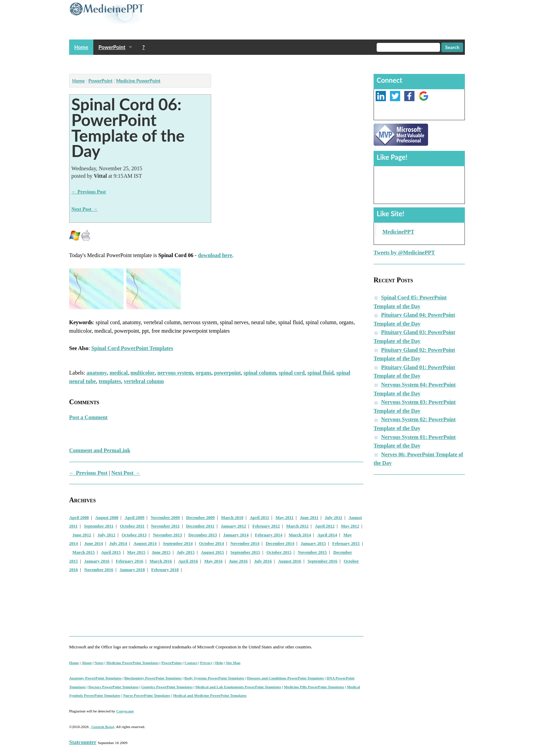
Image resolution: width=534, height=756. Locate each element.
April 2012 (325, 526)
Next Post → (85, 209)
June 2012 (82, 535)
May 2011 (285, 518)
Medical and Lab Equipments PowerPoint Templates (238, 687)
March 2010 (232, 518)
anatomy (97, 373)
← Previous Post (89, 192)
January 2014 (236, 535)
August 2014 (145, 544)
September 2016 (323, 561)
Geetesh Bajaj (103, 727)
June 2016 (238, 561)
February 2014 (269, 535)
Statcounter (83, 742)
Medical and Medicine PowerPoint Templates (210, 695)
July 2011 (333, 518)
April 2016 (188, 561)
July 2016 (263, 561)
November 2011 (165, 526)
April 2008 (79, 518)
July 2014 (118, 544)
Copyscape (125, 711)
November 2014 (245, 544)
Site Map (233, 663)
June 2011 (309, 518)
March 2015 (84, 552)
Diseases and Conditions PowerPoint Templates (285, 678)
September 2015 (245, 552)
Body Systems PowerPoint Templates (214, 678)
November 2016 (99, 570)
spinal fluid (321, 373)
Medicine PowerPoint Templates (132, 663)
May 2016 (214, 561)
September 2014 (178, 544)
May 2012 (350, 526)
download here (215, 255)
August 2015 (213, 552)
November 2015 (312, 552)
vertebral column (144, 381)
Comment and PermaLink (100, 450)
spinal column (260, 373)
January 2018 (132, 570)
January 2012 (233, 526)
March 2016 (161, 561)
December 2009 (201, 518)
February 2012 (266, 526)
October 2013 (134, 535)
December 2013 (203, 535)
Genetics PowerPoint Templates (167, 687)
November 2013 (167, 535)
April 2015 (111, 552)
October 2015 (279, 552)
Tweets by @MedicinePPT (404, 253)
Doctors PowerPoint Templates (114, 687)
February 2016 (130, 561)
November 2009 (165, 518)
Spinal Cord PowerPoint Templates (132, 348)
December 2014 (280, 544)
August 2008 (107, 518)
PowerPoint (112, 47)
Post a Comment (88, 417)
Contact (191, 663)
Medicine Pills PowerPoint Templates (314, 687)
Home (81, 47)
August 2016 (290, 561)
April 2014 (327, 535)
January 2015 (313, 544)
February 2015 (346, 544)
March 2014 (300, 535)
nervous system (175, 373)
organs (204, 373)
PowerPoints (172, 663)
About (87, 663)
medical (119, 373)
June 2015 (161, 552)
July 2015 (186, 552)
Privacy (207, 663)
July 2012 (106, 535)
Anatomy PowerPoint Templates (95, 678)
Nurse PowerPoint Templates (147, 695)
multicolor (143, 373)
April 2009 (135, 518)
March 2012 (297, 526)
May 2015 (136, 552)
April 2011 (259, 518)
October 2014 (211, 544)
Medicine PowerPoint (138, 81)
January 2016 (97, 561)
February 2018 (165, 570)
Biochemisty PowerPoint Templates (153, 678)
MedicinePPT (398, 232)
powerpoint (227, 373)
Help (219, 663)
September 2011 (99, 526)
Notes (99, 663)
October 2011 (132, 526)
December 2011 (200, 526)
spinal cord (292, 373)
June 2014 (93, 544)
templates (110, 381)
